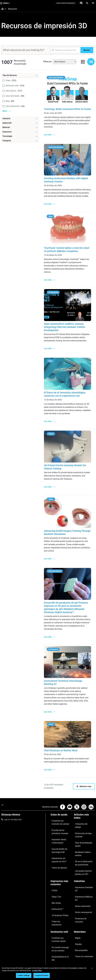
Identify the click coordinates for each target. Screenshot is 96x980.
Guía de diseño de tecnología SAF (57, 840)
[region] (48, 972)
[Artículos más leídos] (84, 816)
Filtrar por (47, 62)
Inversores (78, 954)
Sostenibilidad (79, 951)
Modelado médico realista (84, 835)
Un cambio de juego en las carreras (60, 903)
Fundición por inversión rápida (59, 896)
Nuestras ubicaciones (82, 940)
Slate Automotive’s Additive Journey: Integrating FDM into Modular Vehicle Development (67, 328)
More (5, 111)
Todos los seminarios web (60, 922)
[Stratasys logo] (5, 3)
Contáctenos (79, 937)
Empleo (77, 944)
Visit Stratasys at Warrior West (63, 746)
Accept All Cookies (42, 975)
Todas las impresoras (59, 884)
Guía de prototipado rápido (84, 832)
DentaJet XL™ (56, 877)
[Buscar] (87, 50)
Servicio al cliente (57, 951)
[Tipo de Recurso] (20, 75)
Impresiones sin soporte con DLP (60, 847)
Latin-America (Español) (66, 3)
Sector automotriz (81, 870)
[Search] (87, 3)
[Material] (20, 127)
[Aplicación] (20, 123)
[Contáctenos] (81, 3)
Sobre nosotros (80, 933)
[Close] (92, 968)
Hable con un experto (59, 944)
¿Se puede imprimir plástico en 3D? (84, 847)
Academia (78, 947)
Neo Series (55, 873)
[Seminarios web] (61, 891)
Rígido (76, 895)
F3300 (53, 866)
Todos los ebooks (57, 852)
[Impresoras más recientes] (61, 860)
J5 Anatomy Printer (58, 880)
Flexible (77, 898)
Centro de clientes (57, 947)
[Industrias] (84, 859)
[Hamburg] (93, 3)
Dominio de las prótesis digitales (59, 917)
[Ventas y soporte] (61, 929)
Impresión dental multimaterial (57, 833)
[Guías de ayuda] (61, 814)
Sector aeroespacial (81, 874)
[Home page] (2, 9)
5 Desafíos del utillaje (82, 821)
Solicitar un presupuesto (60, 940)
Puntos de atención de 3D (60, 912)
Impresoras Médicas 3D (83, 866)
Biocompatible (79, 902)
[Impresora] (20, 132)
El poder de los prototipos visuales (60, 827)
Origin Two (55, 870)
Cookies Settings (24, 975)
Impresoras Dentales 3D (83, 863)
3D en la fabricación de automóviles (82, 841)
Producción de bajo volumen (81, 827)
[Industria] (20, 119)
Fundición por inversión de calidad (61, 820)
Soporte (54, 933)
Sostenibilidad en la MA (59, 908)
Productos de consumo (83, 877)
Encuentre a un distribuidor (61, 937)
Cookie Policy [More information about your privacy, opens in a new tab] (37, 970)
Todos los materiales (82, 906)
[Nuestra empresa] (84, 929)
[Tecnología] (20, 136)
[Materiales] (84, 891)
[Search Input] (65, 50)
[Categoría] (20, 141)
